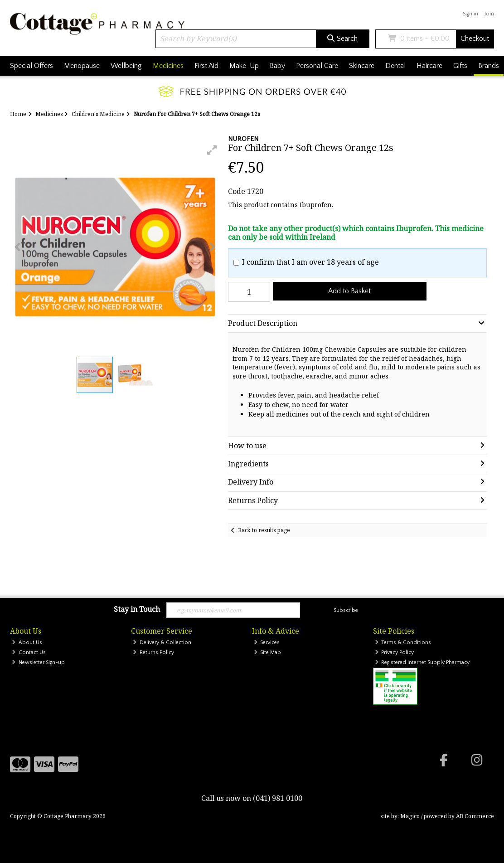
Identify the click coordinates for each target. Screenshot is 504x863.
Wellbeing (126, 66)
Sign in (470, 14)
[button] (212, 150)
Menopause (82, 66)
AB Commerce (475, 816)
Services (267, 642)
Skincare (362, 66)
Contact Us (29, 652)
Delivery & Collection (162, 642)
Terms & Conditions (403, 642)
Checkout (475, 39)
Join (489, 14)
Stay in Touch (137, 610)
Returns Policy (153, 652)
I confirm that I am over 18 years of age (310, 262)
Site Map (268, 652)
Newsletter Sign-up (38, 662)
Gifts (460, 66)
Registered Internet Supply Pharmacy (422, 662)
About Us (27, 642)
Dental (395, 66)
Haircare (429, 66)
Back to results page (264, 530)
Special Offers (31, 66)
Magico (410, 816)
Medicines (168, 66)
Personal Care (317, 66)
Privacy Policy (395, 652)
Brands (489, 66)
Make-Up (244, 66)
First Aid (206, 66)
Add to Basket (349, 291)
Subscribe (346, 610)
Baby (277, 66)
